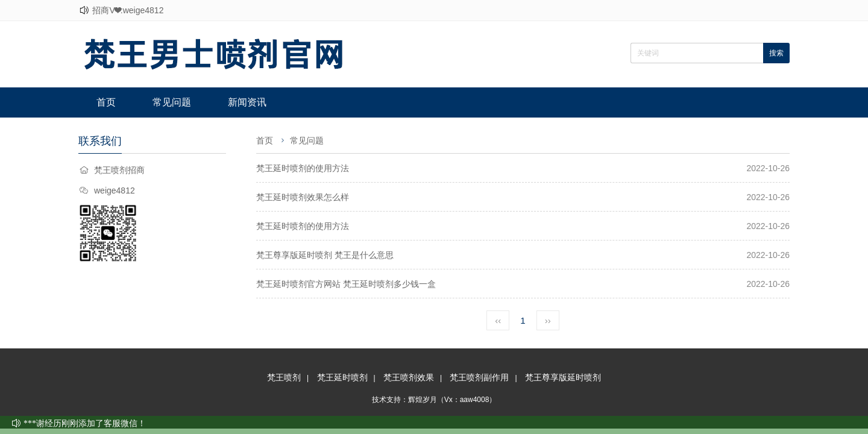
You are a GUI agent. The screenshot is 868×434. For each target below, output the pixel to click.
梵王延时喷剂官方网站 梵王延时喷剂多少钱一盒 (346, 284)
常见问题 (172, 102)
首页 (106, 102)
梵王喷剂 (284, 377)
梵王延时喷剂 (342, 377)
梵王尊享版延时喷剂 (563, 377)
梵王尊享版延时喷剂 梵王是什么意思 (325, 255)
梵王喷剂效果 (409, 377)
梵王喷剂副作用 (479, 377)
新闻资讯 (247, 102)
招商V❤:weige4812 (128, 10)
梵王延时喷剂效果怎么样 (303, 197)
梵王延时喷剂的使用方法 (303, 168)
